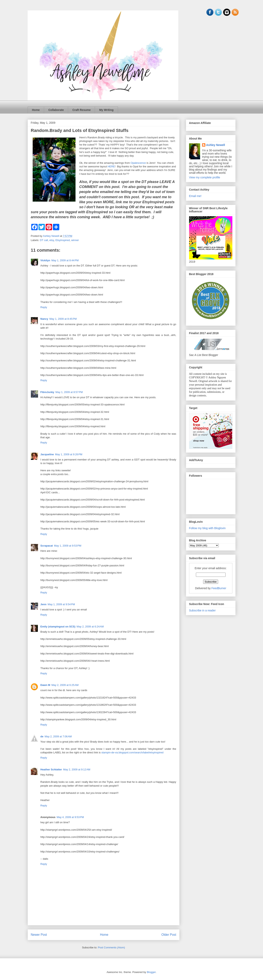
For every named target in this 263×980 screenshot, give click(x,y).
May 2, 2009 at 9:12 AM (77, 769)
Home (36, 110)
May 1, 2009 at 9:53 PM (68, 546)
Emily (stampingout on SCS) (58, 627)
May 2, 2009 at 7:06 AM (58, 736)
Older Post (169, 935)
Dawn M (45, 685)
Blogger (151, 972)
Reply (44, 307)
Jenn (43, 604)
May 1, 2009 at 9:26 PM (69, 454)
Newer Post (39, 935)
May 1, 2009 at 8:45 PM (63, 319)
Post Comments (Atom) (111, 947)
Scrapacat (47, 546)
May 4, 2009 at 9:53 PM (70, 817)
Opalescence (138, 163)
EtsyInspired (63, 240)
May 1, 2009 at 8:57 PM (69, 392)
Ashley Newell (216, 145)
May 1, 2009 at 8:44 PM (65, 260)
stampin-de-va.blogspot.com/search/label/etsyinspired (132, 752)
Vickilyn (45, 260)
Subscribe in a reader (202, 610)
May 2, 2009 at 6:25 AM (65, 685)
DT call (44, 240)
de (42, 736)
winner (75, 240)
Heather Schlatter (51, 769)
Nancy (44, 319)
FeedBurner (219, 588)
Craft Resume (81, 110)
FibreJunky (47, 392)
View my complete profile (205, 177)
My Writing (106, 110)
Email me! (195, 196)
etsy (52, 240)
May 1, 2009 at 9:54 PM (61, 604)
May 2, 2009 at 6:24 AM (90, 627)
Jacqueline (47, 454)
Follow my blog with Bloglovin (207, 528)
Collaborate (56, 110)
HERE (111, 166)
